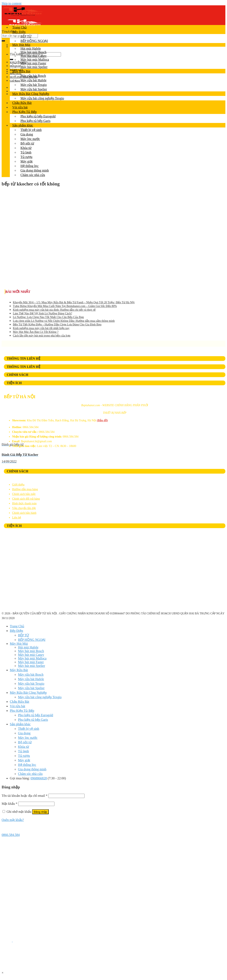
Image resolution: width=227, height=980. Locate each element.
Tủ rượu (26, 157)
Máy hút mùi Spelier (34, 67)
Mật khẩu (10, 804)
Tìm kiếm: (9, 31)
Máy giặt (27, 161)
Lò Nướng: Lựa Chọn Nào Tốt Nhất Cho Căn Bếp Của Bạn (48, 317)
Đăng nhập (40, 812)
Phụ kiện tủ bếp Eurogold (38, 116)
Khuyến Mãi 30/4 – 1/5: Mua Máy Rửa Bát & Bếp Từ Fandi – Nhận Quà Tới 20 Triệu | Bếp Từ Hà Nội (74, 302)
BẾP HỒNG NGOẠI (34, 41)
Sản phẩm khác (23, 125)
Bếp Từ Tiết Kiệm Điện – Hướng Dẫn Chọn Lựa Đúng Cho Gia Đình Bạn (57, 325)
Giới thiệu (18, 485)
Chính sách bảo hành (24, 513)
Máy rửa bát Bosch (33, 76)
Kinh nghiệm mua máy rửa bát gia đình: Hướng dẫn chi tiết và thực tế (54, 310)
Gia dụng (27, 134)
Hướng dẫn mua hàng (25, 489)
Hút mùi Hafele (31, 48)
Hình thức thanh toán (24, 503)
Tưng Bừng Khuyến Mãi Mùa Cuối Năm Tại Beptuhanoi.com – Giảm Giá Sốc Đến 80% (65, 306)
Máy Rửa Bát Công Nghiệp (31, 94)
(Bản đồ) (102, 420)
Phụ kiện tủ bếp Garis (35, 121)
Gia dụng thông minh (35, 170)
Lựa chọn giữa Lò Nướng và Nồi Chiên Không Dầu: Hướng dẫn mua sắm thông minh (64, 321)
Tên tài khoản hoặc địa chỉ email (25, 796)
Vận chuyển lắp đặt (24, 508)
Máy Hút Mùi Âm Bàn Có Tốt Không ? (36, 332)
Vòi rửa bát (20, 107)
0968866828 (39, 778)
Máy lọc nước (30, 139)
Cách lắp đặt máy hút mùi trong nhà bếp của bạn (42, 336)
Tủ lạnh (26, 152)
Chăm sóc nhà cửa (33, 175)
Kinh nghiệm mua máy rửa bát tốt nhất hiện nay (41, 328)
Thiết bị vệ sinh (31, 130)
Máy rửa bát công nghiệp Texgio (42, 98)
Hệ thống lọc (30, 166)
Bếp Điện (19, 32)
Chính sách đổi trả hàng (26, 499)
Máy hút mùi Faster (33, 63)
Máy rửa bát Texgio (34, 85)
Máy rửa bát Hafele (33, 80)
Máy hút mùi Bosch (33, 52)
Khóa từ (26, 148)
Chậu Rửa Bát (22, 103)
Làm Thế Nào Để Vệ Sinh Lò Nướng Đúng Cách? (42, 313)
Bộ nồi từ (27, 143)
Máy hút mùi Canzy (34, 56)
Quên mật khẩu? (13, 820)
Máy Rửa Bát (21, 71)
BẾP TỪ (26, 36)
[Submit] (3, 41)
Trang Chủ (19, 27)
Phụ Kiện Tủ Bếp (24, 112)
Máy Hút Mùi (21, 45)
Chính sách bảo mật (24, 494)
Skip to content (12, 3)
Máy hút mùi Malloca (35, 60)
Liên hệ (17, 518)
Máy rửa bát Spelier (34, 89)
